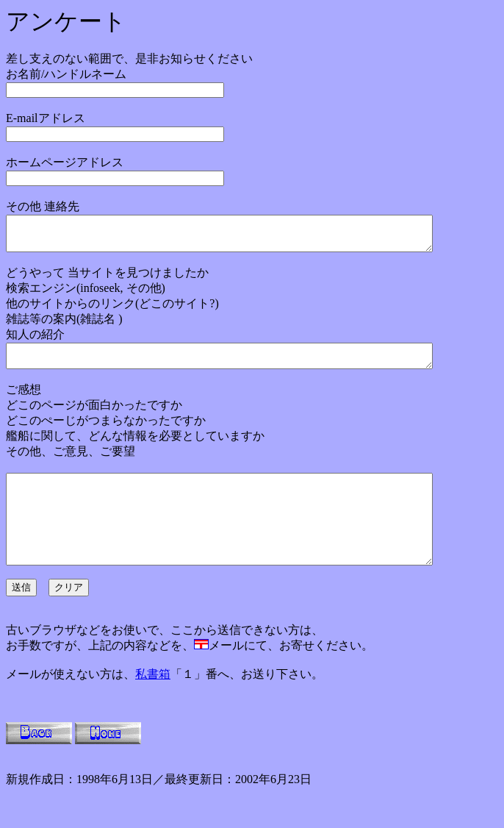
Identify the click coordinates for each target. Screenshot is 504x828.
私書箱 (153, 703)
